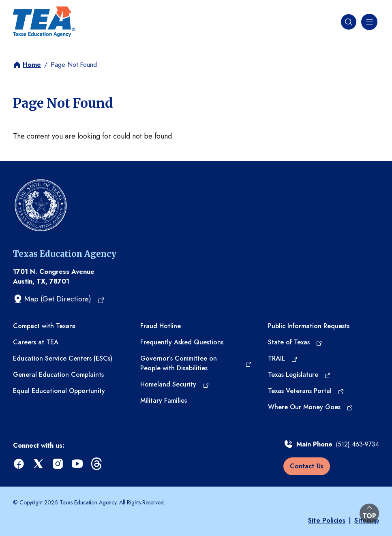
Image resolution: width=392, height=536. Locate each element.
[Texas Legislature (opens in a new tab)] (299, 375)
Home (32, 65)
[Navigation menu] (368, 22)
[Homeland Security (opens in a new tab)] (175, 384)
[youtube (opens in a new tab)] (78, 464)
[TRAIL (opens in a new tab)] (283, 359)
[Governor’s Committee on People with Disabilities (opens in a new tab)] (196, 363)
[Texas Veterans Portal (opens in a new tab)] (306, 391)
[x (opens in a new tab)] (39, 464)
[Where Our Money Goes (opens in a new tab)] (311, 407)
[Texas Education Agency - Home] (44, 22)
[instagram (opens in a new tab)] (58, 464)
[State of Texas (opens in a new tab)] (295, 342)
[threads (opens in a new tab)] (97, 464)
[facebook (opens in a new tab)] (19, 464)
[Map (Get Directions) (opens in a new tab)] (59, 299)
